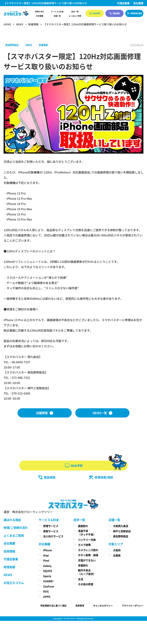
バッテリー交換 (87, 540)
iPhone (47, 550)
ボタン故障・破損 (88, 555)
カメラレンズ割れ (88, 550)
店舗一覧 (57, 16)
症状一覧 (75, 12)
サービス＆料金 (57, 12)
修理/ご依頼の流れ (16, 528)
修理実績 (9, 567)
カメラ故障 (84, 545)
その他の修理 (86, 584)
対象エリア (116, 544)
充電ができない (87, 560)
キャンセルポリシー (103, 606)
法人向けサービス (53, 536)
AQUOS (48, 571)
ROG (46, 591)
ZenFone (49, 586)
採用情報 (9, 551)
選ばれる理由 (12, 520)
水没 (81, 579)
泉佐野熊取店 (12, 45)
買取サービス (51, 531)
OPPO (47, 597)
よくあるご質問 (75, 16)
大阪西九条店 (121, 526)
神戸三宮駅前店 (122, 531)
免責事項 (80, 606)
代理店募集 (123, 3)
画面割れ (83, 526)
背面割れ (83, 565)
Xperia (47, 576)
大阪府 (117, 550)
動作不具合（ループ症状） (87, 572)
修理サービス (51, 526)
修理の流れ (40, 12)
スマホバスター (70, 618)
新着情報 (43, 45)
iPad (46, 555)
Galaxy (47, 566)
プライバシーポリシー (133, 606)
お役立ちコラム (14, 583)
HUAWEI (48, 581)
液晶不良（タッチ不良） (87, 533)
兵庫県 (117, 555)
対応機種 (40, 16)
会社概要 (138, 3)
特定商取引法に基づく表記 (53, 606)
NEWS (29, 45)
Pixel (46, 560)
